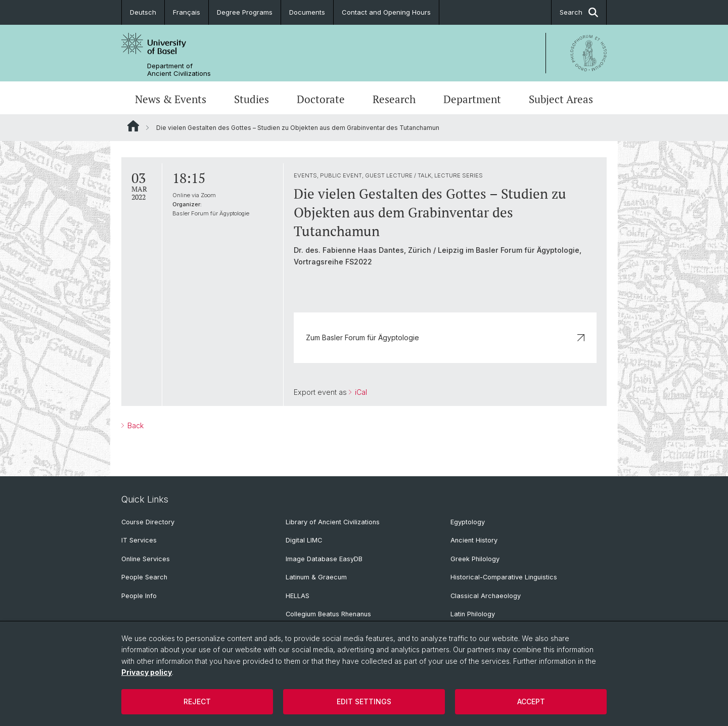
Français (187, 12)
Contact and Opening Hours (386, 12)
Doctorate (321, 99)
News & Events (171, 99)
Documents (307, 12)
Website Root (133, 126)
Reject (197, 701)
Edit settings (364, 701)
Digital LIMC (304, 540)
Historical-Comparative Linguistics (504, 577)
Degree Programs (245, 12)
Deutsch (143, 12)
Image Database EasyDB (324, 559)
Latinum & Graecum (316, 577)
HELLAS (298, 596)
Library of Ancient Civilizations (333, 522)
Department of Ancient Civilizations (179, 70)
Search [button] (579, 12)
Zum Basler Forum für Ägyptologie (445, 337)
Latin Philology (473, 614)
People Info (139, 596)
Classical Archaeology (486, 596)
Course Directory (148, 522)
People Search (144, 577)
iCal (360, 392)
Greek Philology (475, 559)
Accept (531, 701)
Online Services (146, 559)
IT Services (139, 540)
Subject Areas (561, 99)
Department (472, 99)
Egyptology (468, 522)
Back (134, 425)
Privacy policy (147, 672)
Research (394, 99)
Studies (252, 99)
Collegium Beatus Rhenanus (328, 614)
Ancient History (474, 540)
